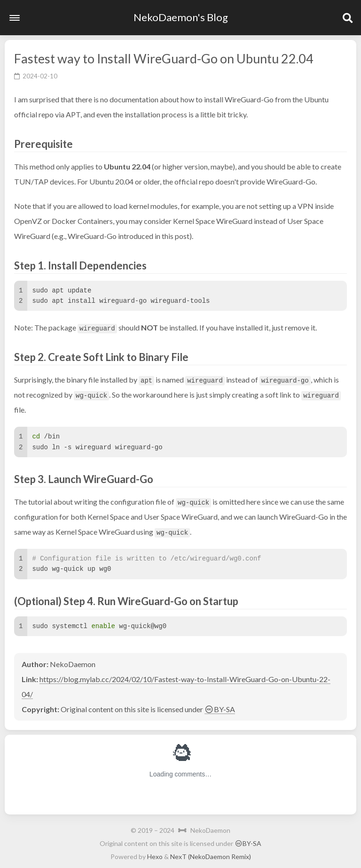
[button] (15, 18)
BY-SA (220, 709)
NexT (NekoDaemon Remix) (211, 856)
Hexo (155, 856)
